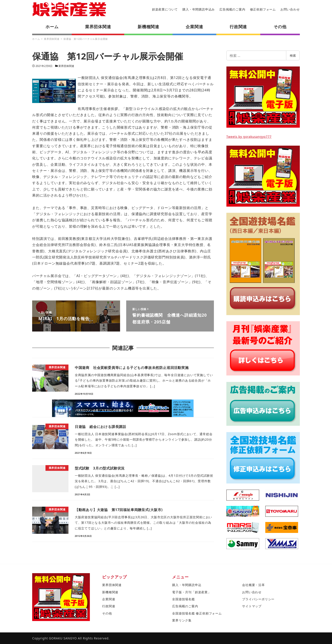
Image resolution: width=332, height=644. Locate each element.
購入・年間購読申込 (187, 585)
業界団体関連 (66, 66)
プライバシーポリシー (258, 599)
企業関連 (109, 599)
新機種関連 (110, 592)
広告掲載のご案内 (232, 9)
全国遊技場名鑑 (183, 599)
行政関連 (109, 606)
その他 (107, 613)
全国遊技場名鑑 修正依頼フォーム (197, 613)
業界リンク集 (182, 620)
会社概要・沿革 (253, 585)
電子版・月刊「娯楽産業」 (192, 592)
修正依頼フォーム (263, 9)
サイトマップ (252, 606)
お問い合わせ (290, 9)
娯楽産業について (165, 9)
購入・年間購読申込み (199, 9)
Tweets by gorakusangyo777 (249, 137)
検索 (293, 55)
